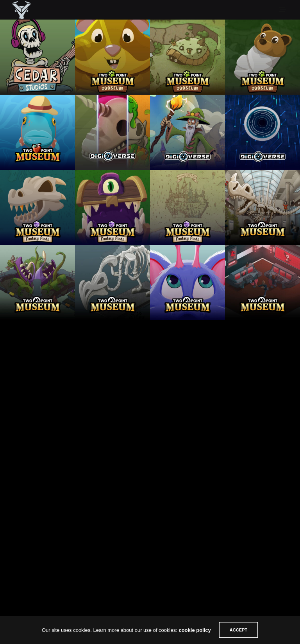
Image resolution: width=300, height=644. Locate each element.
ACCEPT (238, 630)
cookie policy (195, 630)
